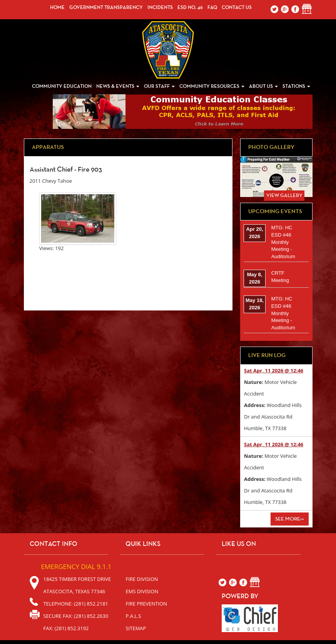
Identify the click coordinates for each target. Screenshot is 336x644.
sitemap (136, 628)
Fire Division (142, 579)
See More (290, 519)
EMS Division (142, 591)
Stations (296, 86)
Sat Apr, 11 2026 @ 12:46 (274, 370)
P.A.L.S (133, 616)
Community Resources (212, 86)
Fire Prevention (146, 604)
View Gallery (284, 196)
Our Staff (159, 86)
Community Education (62, 86)
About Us (263, 86)
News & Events (118, 86)
